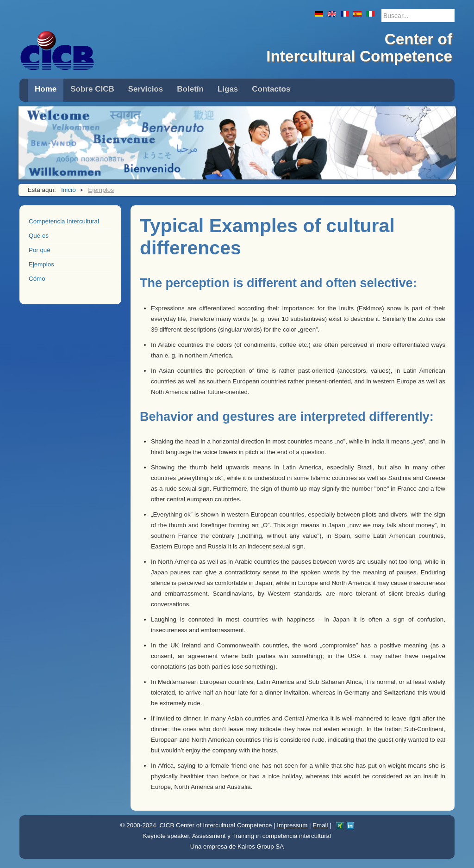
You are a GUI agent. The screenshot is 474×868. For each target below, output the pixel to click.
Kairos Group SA (261, 846)
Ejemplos (41, 264)
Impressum (292, 825)
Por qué (40, 250)
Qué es (39, 236)
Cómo (37, 279)
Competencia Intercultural (64, 221)
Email (320, 825)
